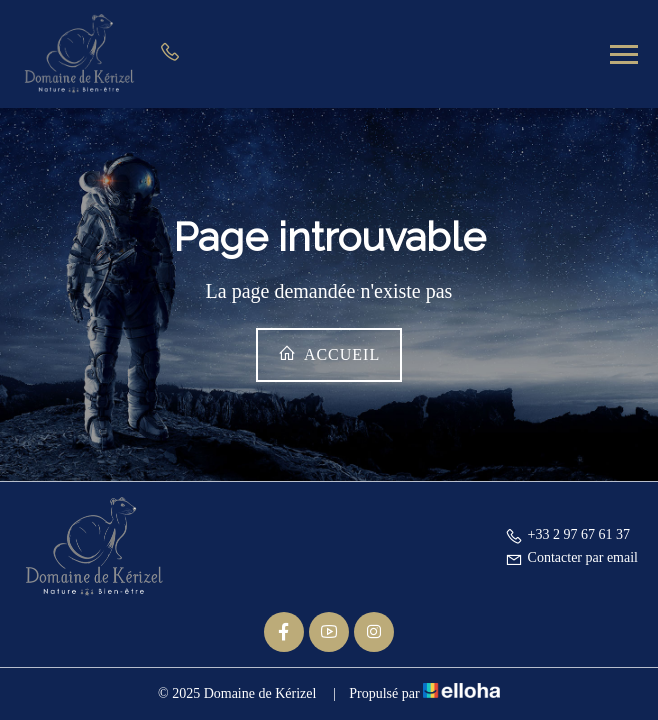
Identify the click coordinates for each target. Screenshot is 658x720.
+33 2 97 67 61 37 (567, 534)
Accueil (329, 353)
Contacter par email (571, 557)
